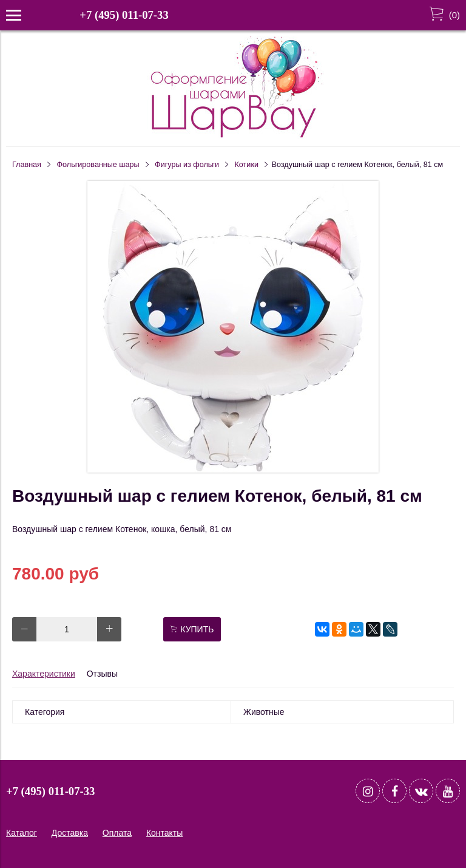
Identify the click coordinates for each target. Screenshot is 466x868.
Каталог (22, 833)
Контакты (164, 833)
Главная (27, 165)
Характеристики (44, 674)
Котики (247, 165)
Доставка (70, 833)
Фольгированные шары (98, 165)
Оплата (117, 833)
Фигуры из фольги (187, 165)
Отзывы (102, 674)
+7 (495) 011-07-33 (124, 15)
